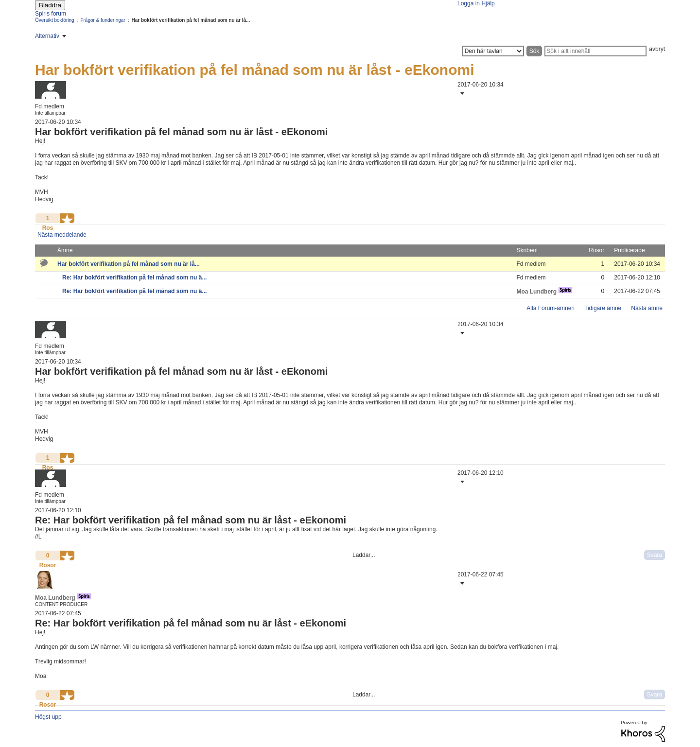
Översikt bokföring (55, 20)
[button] (461, 93)
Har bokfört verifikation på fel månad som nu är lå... (129, 264)
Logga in (469, 3)
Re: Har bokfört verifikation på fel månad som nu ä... (134, 278)
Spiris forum (51, 14)
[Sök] (595, 51)
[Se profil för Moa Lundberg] (536, 292)
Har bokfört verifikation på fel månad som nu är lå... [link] (191, 20)
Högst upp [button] (48, 717)
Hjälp (488, 3)
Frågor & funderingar (103, 20)
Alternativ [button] (47, 36)
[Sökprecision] (493, 51)
